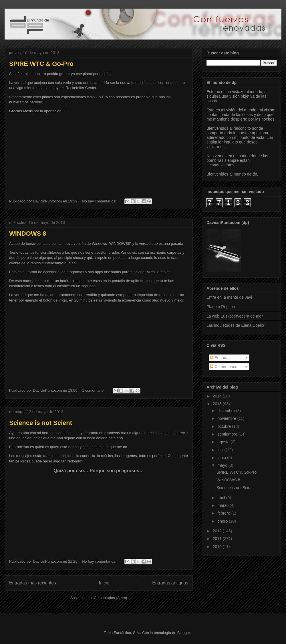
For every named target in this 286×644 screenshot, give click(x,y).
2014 (218, 396)
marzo (224, 505)
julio (222, 450)
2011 (218, 539)
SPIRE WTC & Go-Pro (41, 64)
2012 (218, 531)
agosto (224, 442)
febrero (224, 513)
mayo (223, 465)
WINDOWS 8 (28, 234)
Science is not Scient (41, 423)
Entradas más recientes (33, 583)
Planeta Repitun (221, 307)
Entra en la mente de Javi (229, 297)
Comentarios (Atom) (110, 598)
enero (223, 521)
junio (222, 458)
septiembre (228, 434)
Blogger (184, 633)
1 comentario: (94, 390)
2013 (218, 404)
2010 (218, 547)
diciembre (227, 411)
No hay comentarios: (100, 201)
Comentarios (224, 367)
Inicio (104, 583)
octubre (225, 426)
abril (222, 498)
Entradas (220, 358)
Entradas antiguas (170, 583)
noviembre (227, 418)
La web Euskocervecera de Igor (235, 316)
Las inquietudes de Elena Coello (235, 325)
